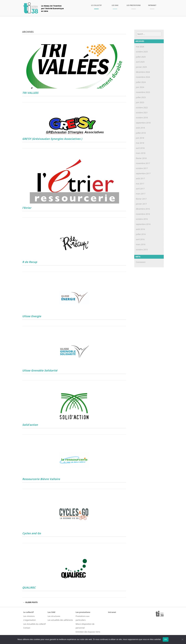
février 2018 (141, 158)
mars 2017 (141, 194)
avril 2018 (140, 148)
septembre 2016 (143, 224)
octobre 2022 (142, 108)
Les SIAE (115, 5)
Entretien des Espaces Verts (88, 632)
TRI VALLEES (30, 93)
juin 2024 (140, 87)
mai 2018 (140, 143)
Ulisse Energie (32, 316)
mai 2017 (140, 184)
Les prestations (134, 5)
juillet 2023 (141, 97)
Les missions (29, 616)
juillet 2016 (141, 234)
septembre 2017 (143, 173)
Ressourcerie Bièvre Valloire (41, 479)
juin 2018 (140, 138)
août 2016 (140, 229)
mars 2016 (141, 244)
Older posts (30, 602)
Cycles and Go (32, 533)
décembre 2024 (143, 72)
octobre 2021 (142, 113)
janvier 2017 (141, 204)
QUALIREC (29, 588)
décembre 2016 (143, 209)
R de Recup (30, 262)
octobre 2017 (142, 168)
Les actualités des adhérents (60, 620)
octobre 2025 (142, 52)
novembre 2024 (143, 77)
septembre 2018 (143, 123)
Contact (27, 628)
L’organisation (30, 620)
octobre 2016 (142, 219)
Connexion (141, 262)
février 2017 (141, 199)
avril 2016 (140, 239)
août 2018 (140, 128)
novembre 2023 (143, 92)
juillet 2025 (141, 57)
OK (166, 639)
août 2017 (140, 178)
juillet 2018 (141, 133)
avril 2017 (140, 189)
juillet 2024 (141, 82)
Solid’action (30, 425)
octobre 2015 (142, 250)
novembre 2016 (143, 214)
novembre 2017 (143, 163)
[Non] (182, 639)
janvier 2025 (141, 67)
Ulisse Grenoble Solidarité (40, 371)
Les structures (54, 616)
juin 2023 (140, 102)
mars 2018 (141, 153)
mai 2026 (140, 47)
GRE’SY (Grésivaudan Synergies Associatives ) (52, 139)
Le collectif (96, 5)
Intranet (152, 5)
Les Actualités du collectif (34, 624)
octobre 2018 (142, 118)
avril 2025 (140, 62)
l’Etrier (27, 208)
